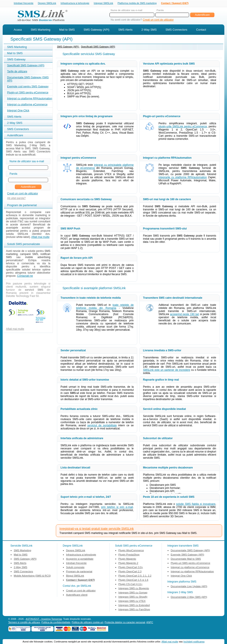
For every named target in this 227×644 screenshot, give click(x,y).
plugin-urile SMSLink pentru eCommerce (183, 127)
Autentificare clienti (77, 595)
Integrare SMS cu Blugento (134, 589)
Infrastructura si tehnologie (75, 3)
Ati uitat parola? (16, 199)
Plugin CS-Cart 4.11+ (130, 585)
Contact (201, 30)
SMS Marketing (40, 30)
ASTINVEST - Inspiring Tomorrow (44, 619)
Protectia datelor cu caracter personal (125, 623)
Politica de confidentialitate (56, 623)
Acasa (18, 30)
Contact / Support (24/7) (175, 3)
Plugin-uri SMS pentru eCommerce (28, 93)
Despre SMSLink (47, 3)
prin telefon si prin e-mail (117, 508)
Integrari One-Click (18, 111)
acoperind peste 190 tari (185, 315)
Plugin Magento (127, 559)
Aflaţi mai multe (170, 642)
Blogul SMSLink (75, 576)
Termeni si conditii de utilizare (24, 623)
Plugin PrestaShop (129, 555)
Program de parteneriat (79, 572)
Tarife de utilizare (17, 72)
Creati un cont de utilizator (158, 20)
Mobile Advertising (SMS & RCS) (32, 576)
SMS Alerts (125, 30)
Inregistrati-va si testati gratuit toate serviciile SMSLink (97, 529)
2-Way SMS (149, 30)
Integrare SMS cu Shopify (133, 597)
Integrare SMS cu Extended (134, 606)
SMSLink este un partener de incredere (167, 370)
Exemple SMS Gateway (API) (187, 555)
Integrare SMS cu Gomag (133, 593)
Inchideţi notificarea (194, 642)
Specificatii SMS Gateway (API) (26, 66)
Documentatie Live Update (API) (189, 587)
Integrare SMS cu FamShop (134, 610)
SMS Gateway (16, 60)
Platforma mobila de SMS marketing (137, 3)
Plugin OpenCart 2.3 (130, 572)
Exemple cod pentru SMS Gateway (28, 87)
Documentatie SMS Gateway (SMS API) (28, 79)
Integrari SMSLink (103, 3)
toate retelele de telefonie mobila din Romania (105, 307)
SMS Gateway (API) (96, 30)
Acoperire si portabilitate (80, 559)
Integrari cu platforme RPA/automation (30, 99)
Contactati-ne (25, 276)
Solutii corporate (75, 568)
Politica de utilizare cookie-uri (87, 623)
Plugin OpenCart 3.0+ (131, 568)
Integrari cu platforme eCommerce (27, 105)
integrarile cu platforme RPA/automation (183, 178)
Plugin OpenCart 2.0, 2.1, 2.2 (135, 576)
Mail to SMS (67, 30)
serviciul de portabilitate (102, 426)
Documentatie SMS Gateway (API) (190, 551)
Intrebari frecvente (24, 3)
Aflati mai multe (40, 237)
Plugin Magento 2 (128, 563)
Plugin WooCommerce (131, 551)
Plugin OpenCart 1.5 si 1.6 (133, 580)
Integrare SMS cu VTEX (132, 601)
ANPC (150, 623)
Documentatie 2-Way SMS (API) (189, 597)
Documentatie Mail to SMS (186, 559)
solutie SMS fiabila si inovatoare (196, 504)
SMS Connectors (176, 30)
